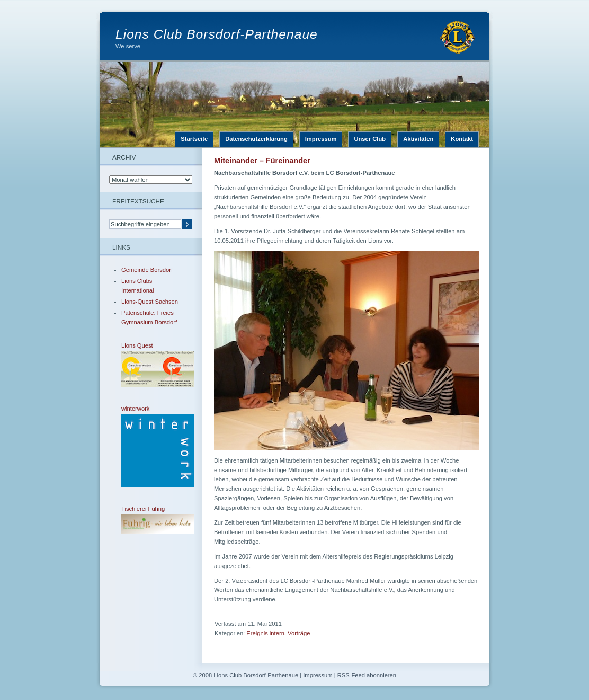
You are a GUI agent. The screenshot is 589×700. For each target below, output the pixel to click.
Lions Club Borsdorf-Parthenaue (217, 34)
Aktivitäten (418, 139)
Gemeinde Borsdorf (147, 270)
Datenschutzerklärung (256, 139)
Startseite (194, 139)
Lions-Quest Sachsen (150, 302)
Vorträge (299, 633)
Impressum (321, 139)
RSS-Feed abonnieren (367, 675)
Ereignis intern (265, 633)
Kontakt (462, 139)
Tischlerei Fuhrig (150, 520)
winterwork (150, 446)
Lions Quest (150, 365)
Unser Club (370, 139)
